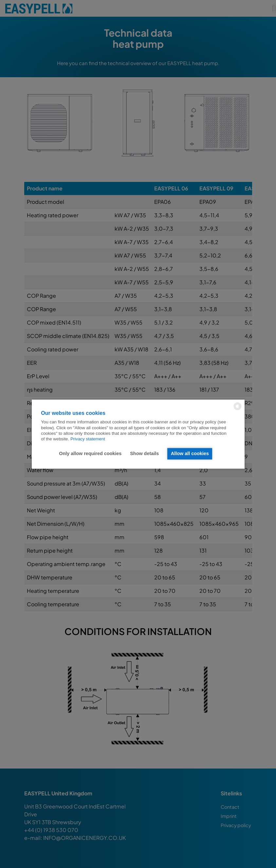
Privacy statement (88, 439)
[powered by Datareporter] (238, 409)
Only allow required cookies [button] (90, 454)
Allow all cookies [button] (190, 454)
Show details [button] (144, 454)
